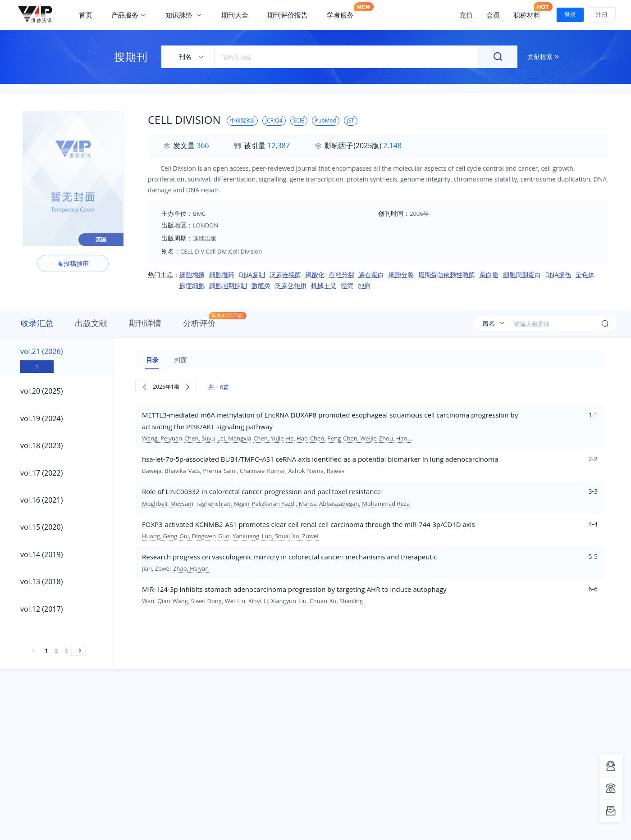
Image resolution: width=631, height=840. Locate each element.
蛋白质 (489, 275)
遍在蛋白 (371, 275)
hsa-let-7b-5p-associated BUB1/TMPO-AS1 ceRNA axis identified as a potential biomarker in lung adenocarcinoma (320, 459)
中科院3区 (242, 120)
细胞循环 (222, 275)
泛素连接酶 (285, 275)
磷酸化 (315, 275)
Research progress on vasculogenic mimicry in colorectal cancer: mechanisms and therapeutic (290, 557)
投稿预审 (73, 263)
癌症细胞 (192, 285)
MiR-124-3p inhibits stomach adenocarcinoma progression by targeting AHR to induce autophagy (294, 589)
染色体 (585, 275)
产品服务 (129, 15)
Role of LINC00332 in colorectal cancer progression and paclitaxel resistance (261, 491)
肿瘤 (364, 285)
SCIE (299, 120)
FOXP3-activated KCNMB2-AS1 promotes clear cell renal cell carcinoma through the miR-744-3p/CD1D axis (309, 524)
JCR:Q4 (274, 120)
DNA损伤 (558, 275)
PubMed (326, 120)
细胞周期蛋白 (522, 275)
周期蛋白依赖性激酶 (447, 275)
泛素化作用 (291, 285)
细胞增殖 (192, 275)
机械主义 (324, 285)
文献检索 (543, 57)
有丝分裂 (342, 275)
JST (351, 120)
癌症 (347, 285)
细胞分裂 (401, 275)
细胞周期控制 (228, 285)
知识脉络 (184, 15)
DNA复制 (252, 275)
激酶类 (261, 285)
